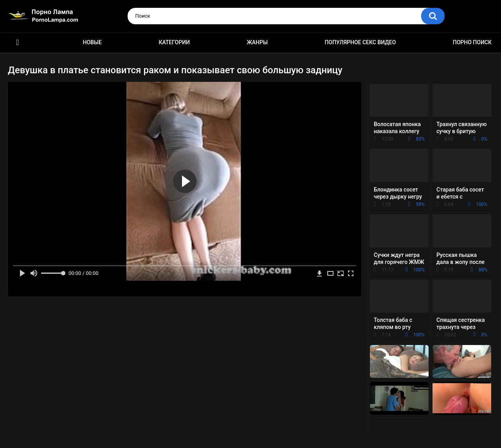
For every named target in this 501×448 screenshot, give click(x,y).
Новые (92, 42)
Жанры (257, 42)
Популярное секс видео (360, 42)
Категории (174, 42)
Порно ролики (18, 42)
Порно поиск (472, 42)
